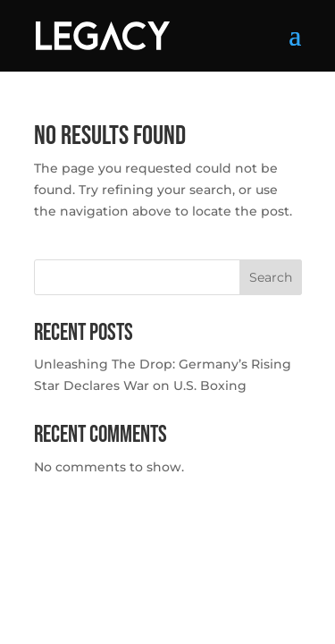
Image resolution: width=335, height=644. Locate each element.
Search (271, 277)
